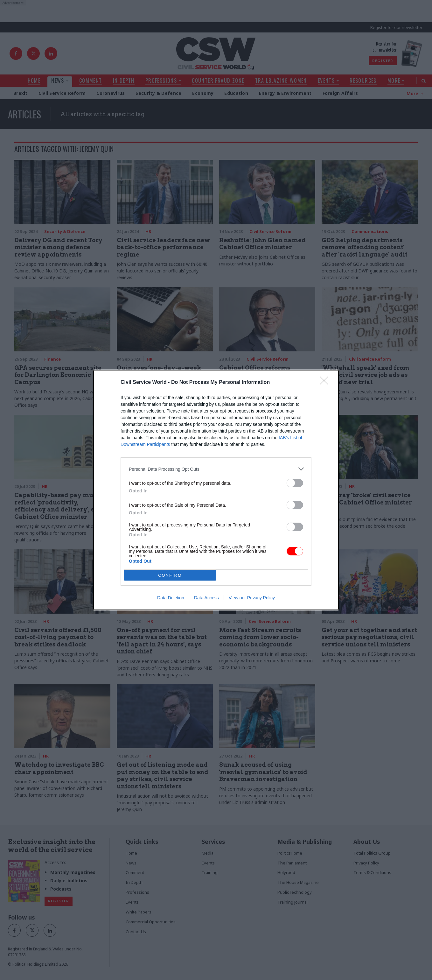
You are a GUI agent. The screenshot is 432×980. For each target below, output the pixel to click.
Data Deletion (171, 598)
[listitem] (216, 469)
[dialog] (216, 490)
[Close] (326, 383)
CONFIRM (170, 575)
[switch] (295, 483)
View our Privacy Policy (252, 598)
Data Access (206, 598)
